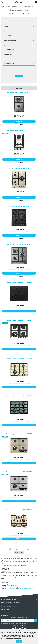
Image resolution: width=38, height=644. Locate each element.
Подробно (19, 121)
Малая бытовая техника (9, 606)
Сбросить (19, 73)
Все (28, 14)
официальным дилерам (25, 588)
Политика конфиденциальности (13, 638)
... (21, 14)
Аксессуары (5, 609)
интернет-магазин (12, 588)
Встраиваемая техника (9, 599)
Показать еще (19, 553)
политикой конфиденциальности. (22, 623)
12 (23, 14)
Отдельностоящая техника (10, 603)
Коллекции (5, 616)
